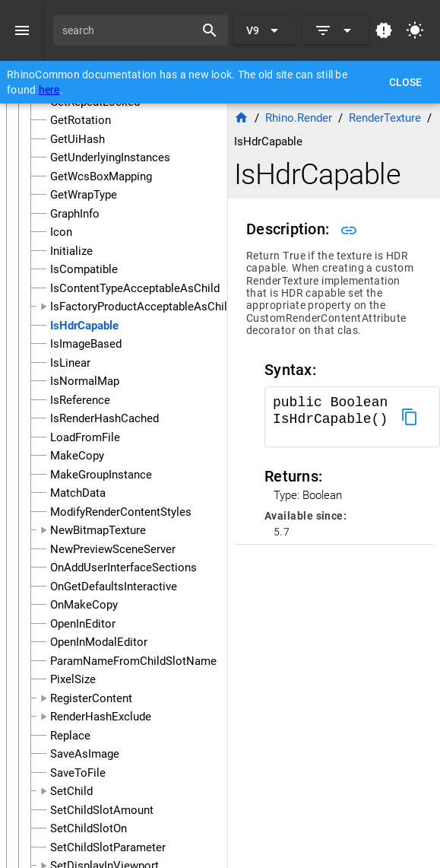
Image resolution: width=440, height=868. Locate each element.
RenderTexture (385, 118)
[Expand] (335, 30)
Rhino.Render (299, 118)
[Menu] (22, 30)
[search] (129, 30)
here (49, 90)
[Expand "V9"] (265, 30)
